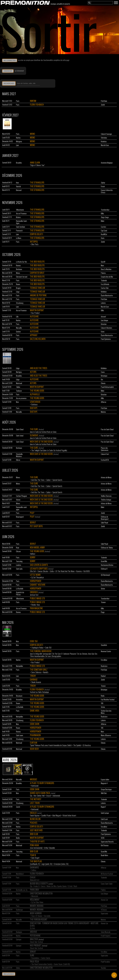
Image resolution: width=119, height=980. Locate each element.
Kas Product (35, 313)
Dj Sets (33, 928)
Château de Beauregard (105, 518)
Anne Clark (35, 162)
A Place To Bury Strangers (42, 783)
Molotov (103, 412)
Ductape (34, 408)
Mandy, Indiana (37, 906)
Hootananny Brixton (107, 565)
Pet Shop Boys (36, 526)
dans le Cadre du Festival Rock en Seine (43, 432)
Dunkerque (19, 910)
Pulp (32, 513)
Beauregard (20, 517)
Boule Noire (104, 855)
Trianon (103, 602)
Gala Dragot (35, 858)
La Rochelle (20, 589)
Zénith (103, 105)
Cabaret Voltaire (38, 585)
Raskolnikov (35, 958)
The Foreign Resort (39, 919)
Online (18, 968)
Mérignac (19, 141)
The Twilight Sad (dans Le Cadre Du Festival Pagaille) (49, 450)
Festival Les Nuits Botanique (39, 692)
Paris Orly (35, 890)
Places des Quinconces (105, 449)
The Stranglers (37, 182)
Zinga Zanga (105, 217)
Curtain (34, 743)
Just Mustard (36, 830)
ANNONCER (8, 71)
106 (102, 703)
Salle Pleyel (104, 523)
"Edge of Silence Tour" (37, 165)
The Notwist (36, 799)
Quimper (19, 939)
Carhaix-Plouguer (22, 496)
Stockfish (104, 645)
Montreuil (19, 383)
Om (102, 380)
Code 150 (34, 641)
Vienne (18, 500)
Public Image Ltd (37, 598)
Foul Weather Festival (108, 700)
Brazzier (34, 939)
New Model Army (37, 547)
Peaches (34, 823)
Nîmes (18, 273)
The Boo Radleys (37, 262)
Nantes (18, 138)
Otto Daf (33, 571)
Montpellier (20, 666)
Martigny (19, 372)
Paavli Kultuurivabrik (107, 387)
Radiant (103, 676)
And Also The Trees (39, 368)
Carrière (103, 227)
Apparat (34, 335)
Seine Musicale (106, 932)
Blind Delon (35, 819)
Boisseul (19, 190)
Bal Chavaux (105, 845)
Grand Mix (104, 561)
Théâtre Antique (106, 500)
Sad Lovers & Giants (39, 565)
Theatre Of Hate (37, 841)
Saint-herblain (21, 227)
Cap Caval (104, 231)
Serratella (47, 916)
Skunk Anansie (36, 682)
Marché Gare (105, 145)
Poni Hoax (34, 845)
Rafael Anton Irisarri (69, 815)
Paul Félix (34, 961)
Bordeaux (19, 269)
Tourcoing (19, 561)
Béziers (18, 217)
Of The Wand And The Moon (65, 571)
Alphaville (35, 394)
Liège (18, 292)
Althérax (104, 724)
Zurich (18, 807)
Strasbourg (20, 303)
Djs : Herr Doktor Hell (37, 796)
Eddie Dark (35, 724)
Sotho (52, 571)
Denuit (33, 952)
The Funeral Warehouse (41, 651)
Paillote (103, 890)
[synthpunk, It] (35, 864)
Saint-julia (19, 569)
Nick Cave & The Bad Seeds (41, 442)
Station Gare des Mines (106, 712)
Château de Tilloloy (107, 548)
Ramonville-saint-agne (22, 508)
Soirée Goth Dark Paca (40, 793)
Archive (34, 932)
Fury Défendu (105, 284)
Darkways (34, 867)
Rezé (18, 819)
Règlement (35, 900)
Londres (19, 565)
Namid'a (46, 672)
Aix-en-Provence (21, 213)
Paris (18, 101)
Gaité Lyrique (105, 813)
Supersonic (104, 913)
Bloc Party (35, 244)
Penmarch (19, 231)
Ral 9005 (87, 571)
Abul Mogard (57, 815)
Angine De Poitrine (38, 295)
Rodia (103, 696)
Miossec (34, 779)
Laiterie (103, 303)
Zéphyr (103, 183)
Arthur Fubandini (49, 848)
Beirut (33, 522)
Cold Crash (104, 819)
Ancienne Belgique (107, 163)
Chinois (103, 383)
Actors (33, 372)
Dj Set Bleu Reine (37, 902)
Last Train (35, 803)
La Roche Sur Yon (21, 262)
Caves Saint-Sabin (107, 884)
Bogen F (103, 807)
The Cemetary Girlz (39, 670)
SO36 (103, 838)
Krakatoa (104, 141)
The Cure (34, 429)
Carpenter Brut (37, 273)
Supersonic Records (107, 842)
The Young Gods (37, 391)
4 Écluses (104, 910)
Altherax (104, 402)
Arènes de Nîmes (106, 477)
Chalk (33, 877)
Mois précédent (9, 974)
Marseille (19, 328)
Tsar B (33, 855)
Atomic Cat (104, 900)
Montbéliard (20, 874)
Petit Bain (104, 101)
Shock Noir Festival (36, 942)
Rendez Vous (36, 605)
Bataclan (104, 324)
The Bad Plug (36, 861)
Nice (17, 402)
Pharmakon (35, 735)
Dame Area (35, 711)
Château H (104, 569)
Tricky (33, 676)
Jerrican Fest (34, 595)
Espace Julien (105, 780)
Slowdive (34, 435)
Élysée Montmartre (107, 295)
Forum (103, 186)
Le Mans (19, 238)
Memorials (35, 896)
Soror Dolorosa (36, 672)
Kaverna (79, 571)
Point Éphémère (106, 339)
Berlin (18, 838)
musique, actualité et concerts (60, 4)
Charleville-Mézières (20, 455)
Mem (102, 265)
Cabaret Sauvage (106, 134)
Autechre (34, 316)
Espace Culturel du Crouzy (107, 191)
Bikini (103, 221)
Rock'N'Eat (104, 234)
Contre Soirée (46, 958)
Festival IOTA (105, 460)
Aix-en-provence (21, 398)
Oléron (18, 460)
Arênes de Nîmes (106, 503)
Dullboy (34, 870)
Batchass (34, 404)
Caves (103, 372)
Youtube (103, 968)
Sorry (33, 557)
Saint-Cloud (20, 429)
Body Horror (36, 913)
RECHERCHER (9, 83)
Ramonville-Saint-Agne (22, 222)
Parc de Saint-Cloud (107, 429)
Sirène (103, 589)
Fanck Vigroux (35, 815)
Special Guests (57, 480)
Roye (18, 548)
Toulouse (19, 391)
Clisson (18, 551)
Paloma (103, 273)
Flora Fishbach (37, 105)
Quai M (103, 262)
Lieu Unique (104, 320)
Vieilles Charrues (106, 496)
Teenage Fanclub (37, 288)
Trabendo (104, 280)
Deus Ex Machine (106, 269)
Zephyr (48, 480)
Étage (103, 612)
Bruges (18, 288)
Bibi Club (34, 834)
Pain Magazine (36, 608)
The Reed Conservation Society (42, 964)
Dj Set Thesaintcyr (38, 577)
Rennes (18, 265)
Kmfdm (33, 101)
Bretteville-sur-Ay (22, 890)
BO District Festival (107, 874)
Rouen (18, 284)
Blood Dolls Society (39, 883)
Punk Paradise (105, 962)
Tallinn (18, 387)
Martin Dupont (37, 310)
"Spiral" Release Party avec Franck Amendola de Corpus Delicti (51, 745)
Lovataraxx (35, 402)
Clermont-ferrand (22, 277)
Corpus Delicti (36, 234)
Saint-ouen (20, 735)
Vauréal (18, 186)
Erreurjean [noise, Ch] (61, 864)
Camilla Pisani (46, 815)
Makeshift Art (35, 880)
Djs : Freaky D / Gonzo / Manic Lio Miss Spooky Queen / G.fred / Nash (54, 886)
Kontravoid (35, 786)
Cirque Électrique (106, 789)
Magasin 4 (104, 783)
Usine (103, 332)
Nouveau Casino (106, 651)
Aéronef (103, 317)
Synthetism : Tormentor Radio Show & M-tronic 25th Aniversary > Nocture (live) (64, 924)
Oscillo (33, 813)
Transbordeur (105, 210)
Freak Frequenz (106, 936)
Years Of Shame (37, 916)
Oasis (103, 238)
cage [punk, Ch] (47, 864)
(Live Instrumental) (36, 848)
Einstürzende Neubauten (41, 893)
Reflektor (104, 292)
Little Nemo (35, 575)
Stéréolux (104, 138)
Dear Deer (34, 749)
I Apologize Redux (37, 648)
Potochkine (35, 935)
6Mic (102, 213)
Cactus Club (105, 288)
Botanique (104, 376)
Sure (32, 955)
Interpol (34, 242)
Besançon (19, 696)
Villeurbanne (20, 210)
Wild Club (104, 793)
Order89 (34, 592)
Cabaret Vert (105, 454)
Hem (17, 183)
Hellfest (33, 554)
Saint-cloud (20, 436)
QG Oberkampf (105, 575)
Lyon (17, 145)
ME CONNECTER (10, 60)
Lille (17, 317)
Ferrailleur (104, 660)
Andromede (56, 796)
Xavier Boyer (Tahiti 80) (62, 964)
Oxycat (49, 796)
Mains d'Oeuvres (106, 735)
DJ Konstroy (87, 745)
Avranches (19, 700)
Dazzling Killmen (38, 339)
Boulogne (19, 932)
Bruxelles (19, 163)
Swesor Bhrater (43, 571)
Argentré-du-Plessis (20, 593)
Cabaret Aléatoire (106, 328)
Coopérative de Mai (107, 277)
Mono (32, 134)
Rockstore (104, 666)
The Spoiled (77, 745)
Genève (18, 332)
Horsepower (36, 581)
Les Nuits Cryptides (39, 569)
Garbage (34, 679)
